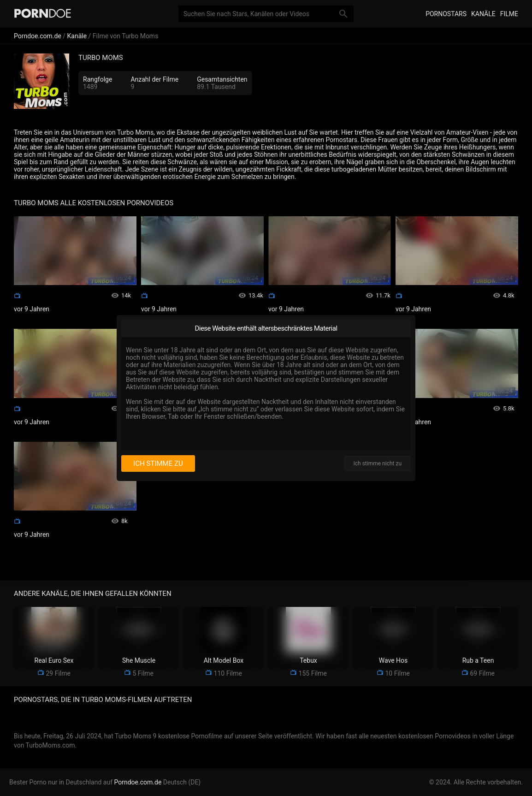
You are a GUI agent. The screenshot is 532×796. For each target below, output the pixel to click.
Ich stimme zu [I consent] (158, 463)
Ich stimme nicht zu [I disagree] (378, 463)
